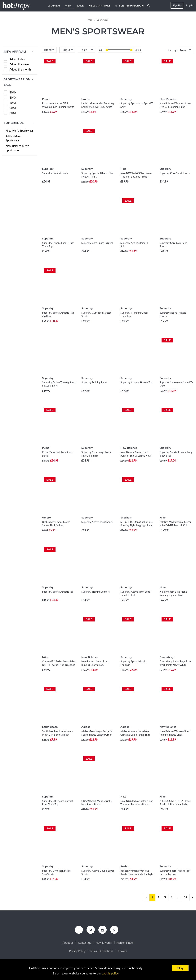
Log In (189, 5)
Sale (80, 6)
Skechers (126, 518)
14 (186, 897)
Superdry (126, 99)
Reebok (125, 866)
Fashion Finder (125, 943)
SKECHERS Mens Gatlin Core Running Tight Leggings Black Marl (137, 525)
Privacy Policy (77, 952)
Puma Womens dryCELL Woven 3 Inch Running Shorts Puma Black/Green (58, 107)
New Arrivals (100, 6)
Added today (17, 59)
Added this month (20, 69)
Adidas (86, 727)
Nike (123, 169)
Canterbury (167, 657)
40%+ (13, 103)
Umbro (86, 99)
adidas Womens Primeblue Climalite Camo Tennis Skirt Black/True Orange (135, 735)
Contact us (85, 943)
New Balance (168, 99)
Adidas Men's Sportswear (14, 138)
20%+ (13, 92)
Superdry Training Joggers (96, 592)
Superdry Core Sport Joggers (97, 243)
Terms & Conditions (102, 952)
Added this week (19, 64)
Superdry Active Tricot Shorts (97, 522)
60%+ (13, 113)
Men (68, 6)
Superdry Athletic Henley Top (136, 382)
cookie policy (110, 974)
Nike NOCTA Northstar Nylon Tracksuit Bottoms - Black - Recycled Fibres (137, 804)
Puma (46, 99)
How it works (104, 943)
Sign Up (177, 5)
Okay (180, 968)
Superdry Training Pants (94, 382)
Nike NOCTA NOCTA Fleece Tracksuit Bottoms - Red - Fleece (175, 804)
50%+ (13, 108)
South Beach (50, 727)
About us (68, 943)
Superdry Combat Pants (55, 173)
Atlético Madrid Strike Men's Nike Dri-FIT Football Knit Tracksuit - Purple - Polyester (176, 525)
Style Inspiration (130, 6)
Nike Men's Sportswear (19, 131)
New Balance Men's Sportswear (17, 148)
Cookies (122, 952)
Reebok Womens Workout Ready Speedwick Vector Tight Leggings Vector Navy (137, 874)
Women (54, 6)
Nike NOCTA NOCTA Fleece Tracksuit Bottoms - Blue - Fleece (136, 177)
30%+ (13, 98)
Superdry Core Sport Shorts (175, 173)
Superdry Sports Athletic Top (58, 592)
